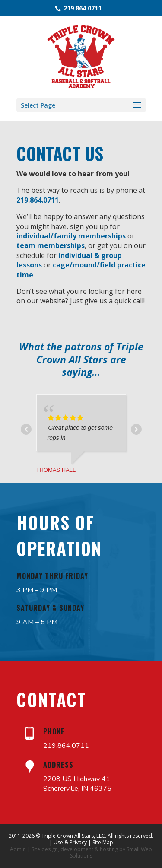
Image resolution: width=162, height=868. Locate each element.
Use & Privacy (70, 842)
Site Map (103, 842)
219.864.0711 (82, 8)
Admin (18, 849)
